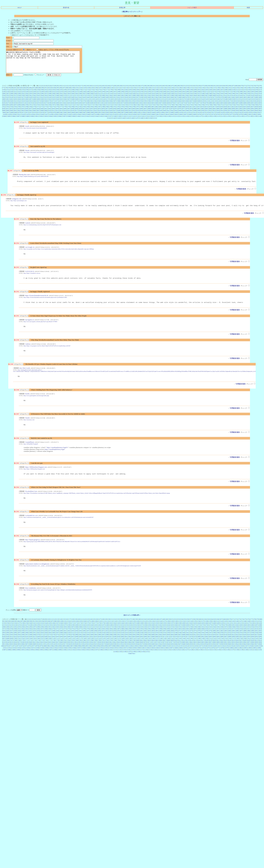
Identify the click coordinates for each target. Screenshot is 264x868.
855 (100, 113)
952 (210, 115)
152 (12, 94)
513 (92, 103)
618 (233, 105)
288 (12, 98)
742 (187, 109)
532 (164, 103)
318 (126, 98)
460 (149, 101)
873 (168, 113)
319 (130, 98)
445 (92, 101)
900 (12, 115)
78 (6, 92)
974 (35, 117)
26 (109, 90)
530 (157, 103)
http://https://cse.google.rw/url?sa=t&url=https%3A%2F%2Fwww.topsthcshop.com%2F (47, 353)
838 (34, 113)
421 (260, 100)
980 (58, 117)
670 (172, 107)
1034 (33, 119)
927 (115, 115)
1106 (105, 120)
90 (43, 92)
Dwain (27, 155)
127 (176, 92)
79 (9, 92)
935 (145, 115)
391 (145, 100)
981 (62, 117)
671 (176, 107)
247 (115, 96)
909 (46, 115)
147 (253, 92)
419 (252, 100)
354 (4, 100)
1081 (250, 119)
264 (180, 96)
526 (142, 103)
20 (90, 90)
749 (214, 109)
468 (180, 101)
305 (77, 98)
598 (157, 105)
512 (88, 103)
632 (27, 107)
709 (61, 109)
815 (207, 111)
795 (130, 111)
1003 (149, 117)
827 (252, 111)
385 (122, 100)
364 (42, 100)
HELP (19, 8)
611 (207, 105)
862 (126, 113)
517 (107, 103)
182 (126, 94)
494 (19, 103)
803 (161, 111)
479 (222, 101)
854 (96, 113)
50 (182, 90)
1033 (28, 119)
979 (54, 117)
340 (210, 98)
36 (139, 90)
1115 (146, 120)
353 (260, 98)
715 (84, 109)
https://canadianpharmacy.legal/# (57, 456)
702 (34, 109)
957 (230, 115)
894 (249, 113)
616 (226, 105)
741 (184, 109)
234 (65, 96)
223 (23, 96)
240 (88, 96)
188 (149, 94)
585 (107, 105)
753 (230, 109)
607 (191, 105)
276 (226, 96)
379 (100, 100)
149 (260, 92)
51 (184, 90)
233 (61, 96)
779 (69, 111)
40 (151, 90)
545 (214, 103)
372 (73, 100)
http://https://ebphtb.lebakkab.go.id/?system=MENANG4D (33, 181)
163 (54, 94)
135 (207, 92)
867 (145, 113)
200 (195, 94)
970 (20, 117)
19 (87, 90)
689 (245, 107)
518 (111, 103)
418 (249, 100)
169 (77, 94)
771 (38, 111)
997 (123, 117)
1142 (114, 122)
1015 (204, 117)
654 (111, 107)
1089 (27, 120)
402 (188, 100)
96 (61, 92)
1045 (84, 119)
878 (188, 113)
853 (92, 113)
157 (31, 94)
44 (163, 90)
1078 (236, 119)
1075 (222, 119)
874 (172, 113)
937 (153, 115)
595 (145, 105)
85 (27, 92)
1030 (14, 119)
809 (184, 111)
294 (34, 98)
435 (54, 101)
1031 (19, 119)
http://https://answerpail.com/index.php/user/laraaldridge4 (39, 157)
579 (84, 105)
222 (19, 96)
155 (23, 94)
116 (134, 92)
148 (257, 92)
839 (38, 113)
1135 (237, 120)
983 (69, 117)
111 (115, 92)
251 (130, 96)
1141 (109, 122)
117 (138, 92)
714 (80, 109)
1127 (200, 120)
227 (38, 96)
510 (80, 103)
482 (233, 101)
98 (67, 92)
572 (57, 105)
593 (138, 105)
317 (122, 98)
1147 (137, 122)
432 (42, 101)
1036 (42, 119)
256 (149, 96)
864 (134, 113)
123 (161, 92)
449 (107, 101)
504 (57, 103)
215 (252, 94)
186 (142, 94)
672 (180, 107)
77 (3, 92)
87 (34, 92)
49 (178, 90)
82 (18, 92)
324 (149, 98)
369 (61, 100)
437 (61, 101)
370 (65, 100)
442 (80, 101)
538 (187, 103)
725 (122, 109)
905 (31, 115)
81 (15, 92)
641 (61, 107)
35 (136, 90)
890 (233, 113)
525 (138, 103)
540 (195, 103)
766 (19, 111)
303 (69, 98)
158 (34, 94)
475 (207, 101)
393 (153, 100)
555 (252, 103)
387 (130, 100)
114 (127, 92)
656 (119, 107)
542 (203, 103)
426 (19, 101)
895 (252, 113)
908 (42, 115)
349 (245, 98)
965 (260, 115)
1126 (196, 120)
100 (74, 92)
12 (66, 90)
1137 (246, 120)
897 (260, 113)
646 (80, 107)
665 (153, 107)
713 (76, 109)
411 (222, 100)
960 (241, 115)
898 (4, 115)
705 (46, 109)
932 (134, 115)
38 (145, 90)
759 (252, 109)
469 (184, 101)
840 (42, 113)
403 (191, 100)
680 (210, 107)
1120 (169, 120)
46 (169, 90)
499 (38, 103)
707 (54, 109)
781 (77, 111)
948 (195, 115)
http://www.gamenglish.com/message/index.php (36, 404)
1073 (213, 119)
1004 (153, 117)
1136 (242, 120)
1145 (127, 122)
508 (73, 103)
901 (15, 115)
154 (19, 94)
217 (260, 94)
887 (222, 113)
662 (142, 107)
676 (195, 107)
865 (138, 113)
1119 (164, 120)
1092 (41, 120)
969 (16, 117)
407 (207, 100)
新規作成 (66, 8)
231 (54, 96)
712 (73, 109)
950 (203, 115)
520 (119, 103)
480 (226, 101)
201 (199, 94)
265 (184, 96)
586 (111, 105)
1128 (205, 120)
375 (84, 100)
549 (230, 103)
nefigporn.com (17, 204)
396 (165, 100)
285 (260, 96)
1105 (101, 120)
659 (130, 107)
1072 (208, 119)
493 (15, 103)
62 (218, 90)
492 (12, 103)
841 (46, 113)
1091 (37, 120)
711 (69, 109)
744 (195, 109)
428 (27, 101)
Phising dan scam (24, 179)
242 (96, 96)
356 (12, 100)
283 (252, 96)
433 (46, 101)
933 (138, 115)
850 (80, 113)
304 (73, 98)
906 (34, 115)
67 (233, 90)
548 (226, 103)
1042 (70, 119)
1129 (210, 120)
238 (80, 96)
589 (122, 105)
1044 (79, 119)
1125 (191, 120)
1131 (219, 120)
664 (149, 107)
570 (50, 105)
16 (78, 90)
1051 (111, 119)
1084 (4, 120)
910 (50, 115)
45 (166, 90)
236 (73, 96)
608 (195, 105)
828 (256, 111)
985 (77, 117)
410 (218, 100)
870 (157, 113)
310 (96, 98)
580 (88, 105)
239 (84, 96)
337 (199, 98)
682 (218, 107)
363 (38, 100)
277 (230, 96)
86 (31, 92)
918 (80, 115)
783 (84, 111)
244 (103, 96)
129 (184, 92)
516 (103, 103)
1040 (61, 119)
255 (145, 96)
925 (107, 115)
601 (168, 105)
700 (27, 109)
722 (111, 109)
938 (157, 115)
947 (191, 115)
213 (245, 94)
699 (23, 109)
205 (214, 94)
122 (157, 92)
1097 (64, 120)
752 (226, 109)
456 (134, 101)
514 (96, 103)
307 (84, 98)
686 (233, 107)
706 (50, 109)
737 (168, 109)
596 (149, 105)
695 (8, 109)
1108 (114, 120)
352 (256, 98)
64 (224, 90)
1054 (125, 119)
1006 (163, 117)
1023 (241, 117)
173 (92, 94)
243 (100, 96)
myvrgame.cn (30, 327)
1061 (157, 119)
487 (252, 101)
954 (218, 115)
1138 (251, 120)
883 (207, 113)
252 (134, 96)
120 (149, 92)
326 (157, 98)
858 (111, 113)
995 (115, 117)
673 (184, 107)
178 (111, 94)
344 (226, 98)
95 (58, 92)
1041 (65, 119)
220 (12, 96)
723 (115, 109)
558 (4, 105)
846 (65, 113)
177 (107, 94)
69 (239, 90)
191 (161, 94)
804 (165, 111)
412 (226, 100)
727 (130, 109)
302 (65, 98)
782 (80, 111)
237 (76, 96)
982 (65, 117)
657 (122, 107)
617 (230, 105)
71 (245, 90)
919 (84, 115)
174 (96, 94)
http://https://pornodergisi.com (18, 206)
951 (207, 115)
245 (107, 96)
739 (176, 109)
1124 (187, 120)
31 (124, 90)
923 (99, 115)
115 (131, 92)
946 (187, 115)
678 (203, 107)
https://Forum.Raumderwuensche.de (37, 302)
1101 (83, 120)
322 (142, 98)
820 (226, 111)
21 (94, 90)
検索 (248, 8)
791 (115, 111)
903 (23, 115)
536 (180, 103)
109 (108, 92)
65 (227, 90)
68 (236, 90)
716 (88, 109)
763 (8, 111)
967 (8, 117)
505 (61, 103)
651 (100, 107)
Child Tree (132, 665)
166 (65, 94)
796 (134, 111)
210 (233, 94)
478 (218, 101)
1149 (146, 122)
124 (165, 92)
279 (237, 96)
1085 (9, 120)
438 (65, 101)
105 (93, 92)
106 (96, 92)
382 (111, 100)
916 (73, 115)
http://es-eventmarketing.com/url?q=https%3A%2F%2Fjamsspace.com (42, 230)
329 (168, 98)
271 (207, 96)
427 (23, 101)
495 (23, 103)
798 (142, 111)
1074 (217, 119)
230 (50, 96)
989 (92, 117)
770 (34, 111)
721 (107, 109)
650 (96, 107)
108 (104, 92)
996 (119, 117)
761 (260, 109)
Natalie (27, 426)
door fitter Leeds (25, 376)
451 (115, 101)
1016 (209, 117)
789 (107, 111)
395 (161, 100)
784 (88, 111)
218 (4, 96)
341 (214, 98)
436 (57, 101)
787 (100, 111)
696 (12, 109)
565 (31, 105)
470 (188, 101)
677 (199, 107)
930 (126, 115)
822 (233, 111)
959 (237, 115)
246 (111, 96)
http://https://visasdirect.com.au (32, 280)
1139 (255, 120)
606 (188, 105)
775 (54, 111)
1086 (13, 120)
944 (180, 115)
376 (88, 100)
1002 (144, 117)
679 (207, 107)
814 (203, 111)
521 (122, 103)
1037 (47, 119)
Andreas (28, 351)
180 (119, 94)
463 (161, 101)
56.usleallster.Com (31, 501)
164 (57, 94)
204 (210, 94)
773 (46, 111)
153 (15, 94)
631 (23, 107)
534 (172, 103)
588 (119, 105)
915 (69, 115)
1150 (150, 122)
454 (126, 101)
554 (249, 103)
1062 (162, 119)
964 (256, 115)
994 (111, 117)
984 (73, 117)
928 (119, 115)
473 (199, 101)
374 (80, 100)
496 (27, 103)
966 (4, 117)
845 (61, 113)
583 (100, 105)
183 (130, 94)
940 (164, 115)
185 (138, 94)
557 (260, 103)
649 (92, 107)
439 (69, 101)
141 (230, 92)
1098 (69, 120)
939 (161, 115)
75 (257, 90)
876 (180, 113)
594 (142, 105)
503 (54, 103)
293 (31, 98)
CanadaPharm (30, 451)
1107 (110, 120)
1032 (24, 119)
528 (149, 103)
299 (54, 98)
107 (100, 92)
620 (241, 105)
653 (107, 107)
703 (38, 109)
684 (226, 107)
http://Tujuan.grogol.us (32, 550)
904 (27, 115)
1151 (155, 122)
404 (195, 100)
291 (23, 98)
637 (46, 107)
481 (230, 101)
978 (50, 117)
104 (89, 92)
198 (188, 94)
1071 (204, 119)
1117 (155, 120)
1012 (190, 117)
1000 (135, 117)
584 (103, 105)
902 (19, 115)
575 (69, 105)
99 (70, 92)
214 (249, 94)
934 (142, 115)
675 (191, 107)
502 (50, 103)
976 (43, 117)
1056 (134, 119)
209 (230, 94)
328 (164, 98)
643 (69, 107)
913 (61, 115)
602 (172, 105)
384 (119, 100)
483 (237, 101)
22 (96, 90)
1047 (93, 119)
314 (111, 98)
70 (242, 90)
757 (245, 109)
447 (100, 101)
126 (172, 92)
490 (4, 103)
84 (25, 92)
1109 (119, 120)
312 (103, 98)
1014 (199, 117)
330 (172, 98)
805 (168, 111)
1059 (148, 119)
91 (46, 92)
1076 (227, 119)
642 (65, 107)
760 (256, 109)
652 (103, 107)
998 (127, 117)
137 (214, 92)
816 (210, 111)
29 (118, 90)
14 (72, 90)
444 (88, 101)
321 (138, 98)
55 (197, 90)
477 (214, 101)
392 (149, 100)
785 (92, 111)
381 (107, 100)
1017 (213, 117)
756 (241, 109)
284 (256, 96)
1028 (5, 119)
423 (8, 101)
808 (180, 111)
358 (19, 100)
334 (187, 98)
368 (57, 100)
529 (153, 103)
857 (107, 113)
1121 (173, 120)
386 (126, 100)
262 (172, 96)
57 (203, 90)
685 (230, 107)
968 (12, 117)
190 (157, 94)
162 (50, 94)
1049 (102, 119)
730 (142, 109)
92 (49, 92)
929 (122, 115)
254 (142, 96)
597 (153, 105)
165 (61, 94)
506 (65, 103)
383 (115, 100)
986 (81, 117)
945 (184, 115)
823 (237, 111)
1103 (92, 120)
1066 (180, 119)
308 (88, 98)
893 (245, 113)
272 (210, 96)
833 (15, 113)
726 (126, 109)
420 (256, 100)
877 (184, 113)
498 (34, 103)
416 (241, 100)
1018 (218, 117)
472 (195, 101)
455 (130, 101)
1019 (222, 117)
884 (210, 113)
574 (65, 105)
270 (203, 96)
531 (161, 103)
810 (188, 111)
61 (215, 90)
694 (4, 109)
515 (99, 103)
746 (203, 109)
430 (34, 101)
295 (38, 98)
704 (42, 109)
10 (60, 90)
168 (73, 94)
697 (15, 109)
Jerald (27, 130)
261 (168, 96)
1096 (60, 120)
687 (237, 107)
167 (69, 94)
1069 (194, 119)
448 (103, 101)
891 (237, 113)
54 (194, 90)
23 (100, 90)
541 (199, 103)
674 (188, 107)
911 (54, 115)
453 (122, 101)
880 (195, 113)
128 (180, 92)
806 (172, 111)
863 (130, 113)
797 (138, 111)
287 (8, 98)
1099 (73, 120)
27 (112, 90)
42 (157, 90)
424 (12, 101)
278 (233, 96)
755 (237, 109)
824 (241, 111)
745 (199, 109)
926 (111, 115)
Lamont (28, 229)
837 (31, 113)
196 (180, 94)
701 (31, 109)
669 (168, 107)
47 (172, 90)
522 (126, 103)
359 (23, 100)
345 (230, 98)
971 (23, 117)
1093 (46, 120)
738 (172, 109)
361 (31, 100)
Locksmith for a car (31, 525)
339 (207, 98)
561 (15, 105)
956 (226, 115)
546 (218, 103)
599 (161, 105)
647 (84, 107)
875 (176, 113)
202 (203, 94)
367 (54, 100)
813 (199, 111)
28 (115, 90)
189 (153, 94)
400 (180, 100)
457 (138, 101)
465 (168, 101)
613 (214, 105)
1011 (186, 117)
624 (256, 105)
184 (134, 94)
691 (252, 107)
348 (241, 98)
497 (31, 103)
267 (191, 96)
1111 (128, 120)
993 (108, 117)
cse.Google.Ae (30, 253)
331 (176, 98)
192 (165, 94)
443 (84, 101)
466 (172, 101)
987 (85, 117)
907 (38, 115)
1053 (120, 119)
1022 (236, 117)
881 (199, 113)
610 (203, 105)
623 (252, 105)
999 (131, 117)
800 (149, 111)
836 (27, 113)
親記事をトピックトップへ (132, 12)
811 (191, 111)
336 (195, 98)
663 (145, 107)
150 (4, 94)
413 (230, 100)
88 (37, 92)
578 (80, 105)
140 (226, 92)
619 (237, 105)
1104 (96, 120)
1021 (232, 117)
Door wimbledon (31, 599)
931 (130, 115)
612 (210, 105)
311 (100, 98)
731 (145, 109)
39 (148, 90)
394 (157, 100)
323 (145, 98)
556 (256, 103)
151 (8, 94)
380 (103, 100)
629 (15, 107)
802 (157, 111)
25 (106, 90)
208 (226, 94)
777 (61, 111)
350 (249, 98)
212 (241, 94)
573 (61, 105)
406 (203, 100)
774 (50, 111)
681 (214, 107)
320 (134, 98)
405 (199, 100)
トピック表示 (192, 8)
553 (245, 103)
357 (15, 100)
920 (88, 115)
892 (241, 113)
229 (46, 96)
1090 (32, 120)
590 (126, 105)
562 (19, 105)
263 (176, 96)
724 (119, 109)
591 (130, 105)
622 (249, 105)
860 (119, 113)
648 (88, 107)
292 (27, 98)
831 (8, 113)
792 (119, 111)
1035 (37, 119)
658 (126, 107)
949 (199, 115)
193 (168, 94)
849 (76, 113)
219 (8, 96)
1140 (260, 120)
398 (172, 100)
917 (76, 115)
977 (46, 117)
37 (142, 90)
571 (54, 105)
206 (218, 94)
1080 (245, 119)
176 (103, 94)
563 (23, 105)
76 (260, 90)
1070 (199, 119)
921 (92, 115)
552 (241, 103)
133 (199, 92)
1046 (88, 119)
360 (27, 100)
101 (77, 92)
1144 (123, 122)
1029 (10, 119)
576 (73, 105)
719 (99, 109)
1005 (158, 117)
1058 (144, 119)
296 (42, 98)
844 (57, 113)
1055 (130, 119)
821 (230, 111)
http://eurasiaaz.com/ (29, 428)
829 (260, 111)
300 (57, 98)
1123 (182, 120)
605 (184, 105)
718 (96, 109)
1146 (132, 122)
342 (218, 98)
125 (169, 92)
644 (73, 107)
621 (245, 105)
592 (134, 105)
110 (112, 92)
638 (50, 107)
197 (184, 94)
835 (23, 113)
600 (165, 105)
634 (34, 107)
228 (42, 96)
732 (149, 109)
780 (73, 111)
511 (84, 103)
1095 (55, 120)
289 (15, 98)
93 (52, 92)
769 (31, 111)
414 (233, 100)
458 (142, 101)
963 (252, 115)
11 (63, 90)
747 (207, 109)
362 (34, 100)
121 (153, 92)
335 (191, 98)
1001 (139, 117)
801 (153, 111)
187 (145, 94)
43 (160, 90)
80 (12, 92)
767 (23, 111)
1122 (178, 120)
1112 (133, 120)
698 (19, 109)
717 (92, 109)
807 (176, 111)
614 (218, 105)
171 (84, 94)
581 (92, 105)
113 (123, 92)
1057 (139, 119)
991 (100, 117)
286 (4, 98)
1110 (124, 120)
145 (245, 92)
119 (146, 92)
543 (207, 103)
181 (122, 94)
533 (168, 103)
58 (206, 90)
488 (256, 101)
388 (134, 100)
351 (252, 98)
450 (111, 101)
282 (249, 96)
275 (222, 96)
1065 (176, 119)
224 (27, 96)
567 (38, 105)
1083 (259, 119)
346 (233, 98)
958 (233, 115)
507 (69, 103)
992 (104, 117)
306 (80, 98)
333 (184, 98)
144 (241, 92)
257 (153, 96)
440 (73, 101)
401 (184, 100)
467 (176, 101)
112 (119, 92)
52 (188, 90)
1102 (87, 120)
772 (42, 111)
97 (64, 92)
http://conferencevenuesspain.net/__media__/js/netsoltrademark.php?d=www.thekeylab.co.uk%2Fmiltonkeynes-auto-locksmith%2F (59, 527)
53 (191, 90)
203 (207, 94)
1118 (160, 120)
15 (75, 90)
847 (69, 113)
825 (245, 111)
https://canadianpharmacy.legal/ (55, 458)
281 (245, 96)
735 (161, 109)
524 (134, 103)
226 (34, 96)
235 (69, 96)
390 (142, 100)
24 (103, 90)
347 (237, 98)
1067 (185, 119)
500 (42, 103)
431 (38, 101)
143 (237, 92)
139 (222, 92)
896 (256, 113)
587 (115, 105)
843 (54, 113)
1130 (214, 120)
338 (203, 98)
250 (126, 96)
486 (249, 101)
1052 (116, 119)
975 (39, 117)
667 (161, 107)
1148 (141, 122)
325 (153, 98)
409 (214, 100)
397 (168, 100)
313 (107, 98)
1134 (232, 120)
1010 (181, 117)
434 (50, 101)
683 (222, 107)
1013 (195, 117)
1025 (250, 117)
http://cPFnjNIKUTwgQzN (31, 453)
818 (218, 111)
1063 (167, 119)
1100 (78, 120)
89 (40, 92)
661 (138, 107)
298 (50, 98)
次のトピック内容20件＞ (132, 626)
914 (65, 115)
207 (222, 94)
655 (115, 107)
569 (46, 105)
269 (199, 96)
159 (38, 94)
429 (31, 101)
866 (142, 113)
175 (100, 94)
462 (157, 101)
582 (96, 105)
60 (212, 90)
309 (92, 98)
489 (260, 101)
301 (61, 98)
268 (195, 96)
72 (248, 90)
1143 (118, 122)
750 (218, 109)
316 (119, 98)
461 (153, 101)
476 (210, 101)
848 (73, 113)
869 (153, 113)
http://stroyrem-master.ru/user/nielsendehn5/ (35, 132)
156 (27, 94)
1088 (23, 120)
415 (237, 100)
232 (57, 96)
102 (81, 92)
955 (222, 115)
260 (164, 96)
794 (126, 111)
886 (218, 113)
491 (8, 103)
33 (130, 90)
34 (133, 90)
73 (251, 90)
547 (222, 103)
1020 (227, 117)
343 (222, 98)
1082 (254, 119)
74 (254, 90)
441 (76, 101)
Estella (27, 402)
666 (157, 107)
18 (84, 90)
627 (8, 107)
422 (4, 101)
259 (161, 96)
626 (4, 107)
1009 (176, 117)
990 (96, 117)
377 (92, 100)
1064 (171, 119)
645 (76, 107)
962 (249, 115)
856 (103, 113)
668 (164, 107)
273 (214, 96)
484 (241, 101)
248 (119, 96)
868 (149, 113)
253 (138, 96)
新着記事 (122, 8)
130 (188, 92)
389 (138, 100)
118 (142, 92)
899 (8, 115)
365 (46, 100)
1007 (167, 117)
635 (38, 107)
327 (161, 98)
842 (50, 113)
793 (122, 111)
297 (46, 98)
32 (127, 90)
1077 (231, 119)
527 (145, 103)
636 (42, 107)
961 (245, 115)
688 (241, 107)
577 (77, 105)
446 (96, 101)
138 (218, 92)
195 (176, 94)
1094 (50, 120)
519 (115, 103)
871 (161, 113)
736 (164, 109)
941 (168, 115)
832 (12, 113)
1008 (172, 117)
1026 (255, 117)
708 (57, 109)
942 (172, 115)
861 (122, 113)
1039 (56, 119)
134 (203, 92)
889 (230, 113)
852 (88, 113)
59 (209, 90)
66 (230, 90)
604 (180, 105)
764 (12, 111)
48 (175, 90)
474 (203, 101)
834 (19, 113)
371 (69, 100)
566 (34, 105)
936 (149, 115)
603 (176, 105)
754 (233, 109)
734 (157, 109)
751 (222, 109)
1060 (153, 119)
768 (27, 111)
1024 (246, 117)
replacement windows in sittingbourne (37, 574)
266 (188, 96)
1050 (107, 119)
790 (111, 111)
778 (65, 111)
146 (249, 92)
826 (249, 111)
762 (4, 111)
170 (80, 94)
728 (134, 109)
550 (233, 103)
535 (176, 103)
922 (96, 115)
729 (138, 109)
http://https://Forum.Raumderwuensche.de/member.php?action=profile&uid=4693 (45, 304)
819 (222, 111)
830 (4, 113)
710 (65, 109)
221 (15, 96)
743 (191, 109)
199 (191, 94)
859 (115, 113)
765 (15, 111)
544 (210, 103)
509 (77, 103)
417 (245, 100)
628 (12, 107)
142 (233, 92)
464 (164, 101)
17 (81, 90)
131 (191, 92)
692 (256, 107)
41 (154, 90)
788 (103, 111)
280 (241, 96)
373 (77, 100)
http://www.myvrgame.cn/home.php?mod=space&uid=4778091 (40, 329)
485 (245, 101)
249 (122, 96)
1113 (137, 120)
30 (121, 90)
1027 (259, 117)
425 (15, 101)
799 (145, 111)
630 (19, 107)
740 (180, 109)
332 (180, 98)
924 (103, 115)
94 (55, 92)
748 (210, 109)
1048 (97, 119)
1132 (223, 120)
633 (31, 107)
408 (210, 100)
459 (145, 101)
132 (195, 92)
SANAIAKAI (30, 278)
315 (115, 98)
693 (260, 107)
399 (176, 100)
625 (260, 105)
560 (12, 105)
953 (214, 115)
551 (237, 103)
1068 (190, 119)
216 (256, 94)
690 (249, 107)
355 (8, 100)
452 (119, 101)
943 (176, 115)
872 (164, 113)
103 (85, 92)
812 (195, 111)
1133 (228, 120)
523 (130, 103)
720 (103, 109)
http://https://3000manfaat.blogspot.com (34, 478)
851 (84, 113)
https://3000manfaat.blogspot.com (36, 476)
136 (211, 92)
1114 (142, 120)
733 (153, 109)
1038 (51, 119)
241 (92, 96)
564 (27, 105)
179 (115, 94)
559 (8, 105)
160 (42, 94)
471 (191, 101)
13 (69, 90)
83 (21, 92)
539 (191, 103)
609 (199, 105)
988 (88, 117)
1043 (74, 119)
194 (172, 94)
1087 (18, 120)
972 (27, 117)
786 (96, 111)
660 (134, 107)
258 (157, 96)
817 (214, 111)
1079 (241, 119)
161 (46, 94)
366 (50, 100)
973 (31, 117)
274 (218, 96)
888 (226, 113)
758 (249, 109)
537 (184, 103)
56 (200, 90)
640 (57, 107)
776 (57, 111)
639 (54, 107)
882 (203, 113)
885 (214, 113)
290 (19, 98)
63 (221, 90)
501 (46, 103)
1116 (151, 120)
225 (31, 96)
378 (96, 100)
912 (57, 115)
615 (222, 105)
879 (191, 113)
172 (88, 94)
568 (42, 105)
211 (237, 94)
